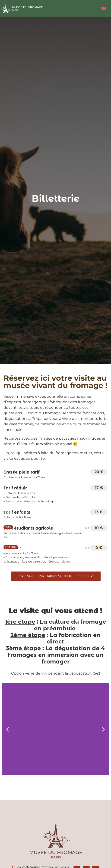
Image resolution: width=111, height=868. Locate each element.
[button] (8, 729)
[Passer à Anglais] (104, 8)
